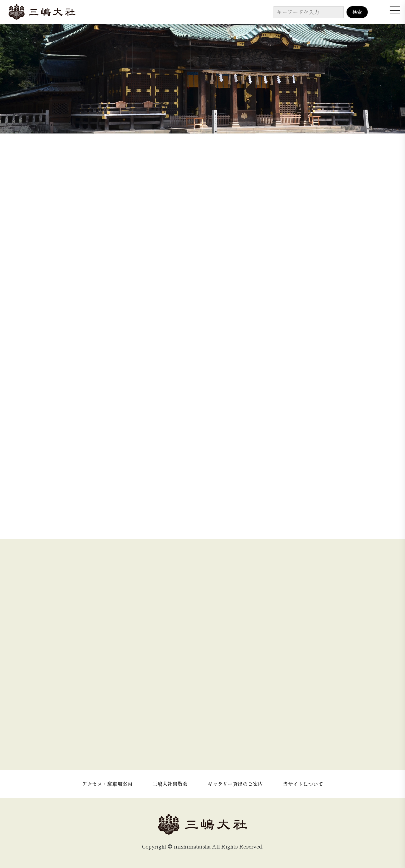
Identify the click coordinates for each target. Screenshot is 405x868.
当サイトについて (303, 784)
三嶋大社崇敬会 (170, 784)
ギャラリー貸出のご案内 (235, 784)
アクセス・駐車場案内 (107, 784)
